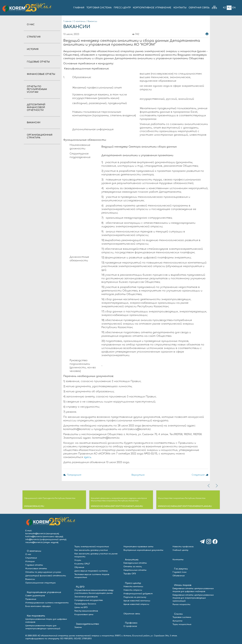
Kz (224, 8)
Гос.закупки (181, 569)
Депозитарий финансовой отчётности (36, 107)
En (234, 8)
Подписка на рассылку (135, 597)
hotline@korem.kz (34, 537)
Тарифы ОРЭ (130, 574)
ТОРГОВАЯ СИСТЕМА (99, 8)
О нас (31, 25)
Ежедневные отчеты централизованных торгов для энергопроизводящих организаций (193, 598)
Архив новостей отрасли (136, 604)
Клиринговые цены (84, 614)
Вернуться (138, 475)
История (33, 49)
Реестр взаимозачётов (86, 611)
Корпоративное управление (44, 592)
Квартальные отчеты (135, 570)
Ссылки (178, 614)
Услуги (78, 560)
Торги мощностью (182, 624)
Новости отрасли (133, 590)
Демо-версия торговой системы (91, 571)
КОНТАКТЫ (180, 8)
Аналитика (132, 560)
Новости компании (133, 586)
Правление (31, 599)
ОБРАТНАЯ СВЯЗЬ (199, 8)
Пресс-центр (133, 583)
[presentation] (209, 486)
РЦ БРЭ (80, 587)
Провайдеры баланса (85, 604)
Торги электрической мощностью (92, 547)
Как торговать (36, 616)
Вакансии (34, 123)
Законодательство (87, 624)
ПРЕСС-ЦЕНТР (122, 8)
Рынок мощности (181, 604)
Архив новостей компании (137, 601)
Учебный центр (180, 550)
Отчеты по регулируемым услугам (37, 89)
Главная (67, 21)
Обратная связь (132, 614)
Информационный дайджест (138, 594)
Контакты (178, 560)
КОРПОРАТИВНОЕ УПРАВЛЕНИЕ (152, 8)
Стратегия (34, 37)
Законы (78, 627)
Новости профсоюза (183, 547)
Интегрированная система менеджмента (47, 603)
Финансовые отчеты (41, 74)
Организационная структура (40, 583)
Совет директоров (35, 596)
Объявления (179, 576)
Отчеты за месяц (133, 567)
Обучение (79, 567)
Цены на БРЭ (81, 607)
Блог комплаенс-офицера (38, 606)
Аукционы (177, 621)
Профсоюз (131, 623)
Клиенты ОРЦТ (82, 564)
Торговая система (182, 617)
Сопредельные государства (89, 600)
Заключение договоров (86, 597)
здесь (87, 457)
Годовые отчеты (38, 62)
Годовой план (179, 572)
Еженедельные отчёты (135, 563)
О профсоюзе (130, 626)
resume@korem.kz (34, 542)
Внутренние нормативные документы (143, 550)
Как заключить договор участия (91, 550)
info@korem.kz (32, 539)
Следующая (198, 475)
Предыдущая (75, 475)
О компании (79, 21)
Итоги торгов (183, 585)
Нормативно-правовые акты (138, 547)
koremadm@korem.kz (35, 534)
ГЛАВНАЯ (79, 8)
